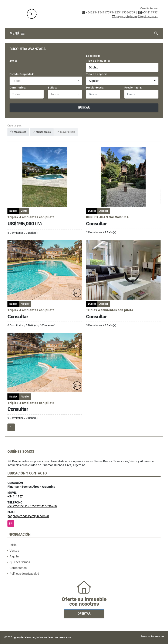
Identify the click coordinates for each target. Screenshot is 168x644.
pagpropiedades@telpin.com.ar (28, 516)
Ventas (14, 551)
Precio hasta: (133, 88)
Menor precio (42, 132)
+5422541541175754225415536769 (110, 12)
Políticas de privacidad (24, 574)
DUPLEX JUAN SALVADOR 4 (107, 217)
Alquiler (14, 556)
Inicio (13, 545)
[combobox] (122, 67)
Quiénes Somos (20, 562)
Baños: (52, 88)
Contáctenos (18, 568)
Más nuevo (18, 132)
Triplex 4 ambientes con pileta (31, 217)
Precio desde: (95, 88)
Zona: (13, 61)
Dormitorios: (18, 88)
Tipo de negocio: (97, 74)
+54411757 (150, 12)
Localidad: (93, 56)
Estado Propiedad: (22, 74)
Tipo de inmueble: (98, 61)
